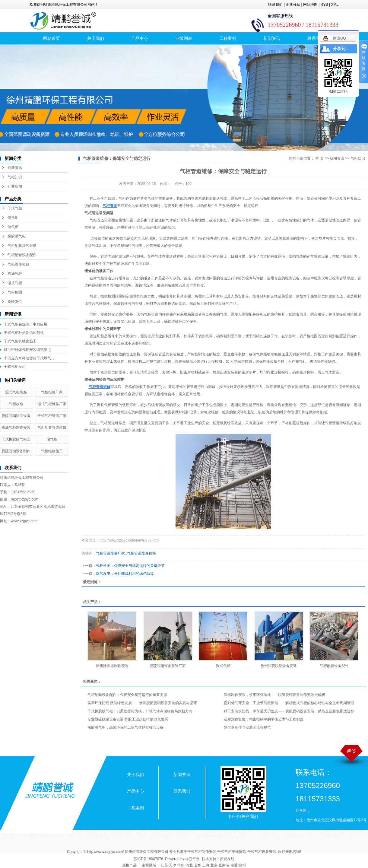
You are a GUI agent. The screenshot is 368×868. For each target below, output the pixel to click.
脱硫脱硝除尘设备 (16, 416)
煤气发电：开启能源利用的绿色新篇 (125, 574)
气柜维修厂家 (52, 392)
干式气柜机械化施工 (20, 341)
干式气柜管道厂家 (52, 416)
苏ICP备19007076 (148, 859)
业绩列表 (184, 38)
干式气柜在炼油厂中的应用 (26, 324)
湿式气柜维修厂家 (52, 404)
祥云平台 (192, 859)
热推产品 (129, 865)
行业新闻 (15, 186)
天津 (173, 865)
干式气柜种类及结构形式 (24, 333)
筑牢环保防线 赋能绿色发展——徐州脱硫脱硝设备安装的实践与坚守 (142, 703)
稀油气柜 (15, 274)
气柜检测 (15, 292)
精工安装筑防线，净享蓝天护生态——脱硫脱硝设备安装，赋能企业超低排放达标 (289, 711)
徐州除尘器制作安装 (112, 666)
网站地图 (310, 5)
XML (335, 5)
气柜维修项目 (18, 264)
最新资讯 (15, 168)
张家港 (224, 865)
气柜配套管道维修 (52, 428)
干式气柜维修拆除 (232, 852)
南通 (234, 865)
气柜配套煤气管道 (22, 246)
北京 (214, 865)
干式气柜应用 (15, 367)
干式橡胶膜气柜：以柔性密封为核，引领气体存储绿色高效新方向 (140, 711)
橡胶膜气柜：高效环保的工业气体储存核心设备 (125, 727)
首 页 (319, 158)
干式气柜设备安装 (262, 852)
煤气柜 (13, 218)
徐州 (242, 865)
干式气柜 (15, 208)
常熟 (181, 865)
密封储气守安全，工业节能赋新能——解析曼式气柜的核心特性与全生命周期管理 (289, 703)
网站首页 (52, 38)
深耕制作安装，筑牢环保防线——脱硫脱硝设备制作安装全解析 (274, 695)
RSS (324, 5)
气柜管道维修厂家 (110, 553)
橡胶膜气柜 (17, 236)
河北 (189, 865)
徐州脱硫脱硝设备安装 (279, 666)
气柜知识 (15, 177)
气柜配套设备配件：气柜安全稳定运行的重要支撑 (127, 695)
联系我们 (275, 5)
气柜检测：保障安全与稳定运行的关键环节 (130, 566)
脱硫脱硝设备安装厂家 (168, 666)
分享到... (341, 49)
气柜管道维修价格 (141, 553)
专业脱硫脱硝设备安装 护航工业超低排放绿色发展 (128, 719)
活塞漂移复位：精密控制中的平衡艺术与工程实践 (264, 719)
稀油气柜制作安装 (16, 428)
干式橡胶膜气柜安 (16, 439)
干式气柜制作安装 (202, 852)
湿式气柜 (15, 283)
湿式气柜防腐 (16, 392)
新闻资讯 (272, 38)
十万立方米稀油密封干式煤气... (29, 358)
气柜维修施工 (52, 451)
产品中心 (140, 38)
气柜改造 (16, 404)
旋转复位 (15, 302)
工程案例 (228, 38)
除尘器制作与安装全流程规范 (247, 727)
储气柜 (13, 227)
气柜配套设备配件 (22, 255)
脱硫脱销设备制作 (16, 451)
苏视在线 (227, 859)
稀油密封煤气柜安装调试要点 (27, 350)
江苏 (164, 865)
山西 (197, 865)
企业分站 (293, 5)
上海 (206, 865)
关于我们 (96, 38)
